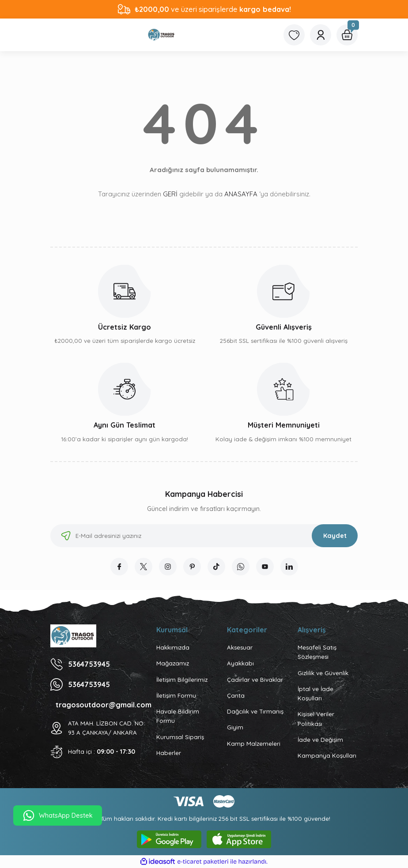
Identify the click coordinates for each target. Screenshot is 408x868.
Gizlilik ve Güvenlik (323, 673)
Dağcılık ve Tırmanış (255, 711)
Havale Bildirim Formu (178, 716)
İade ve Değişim (320, 740)
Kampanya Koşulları (327, 755)
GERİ (170, 194)
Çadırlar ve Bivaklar (255, 680)
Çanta (236, 695)
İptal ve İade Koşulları (315, 693)
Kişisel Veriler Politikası (316, 719)
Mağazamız (173, 663)
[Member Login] (321, 35)
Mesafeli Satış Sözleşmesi (317, 652)
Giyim (235, 727)
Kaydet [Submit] (335, 536)
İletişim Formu (176, 695)
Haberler (169, 753)
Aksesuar (240, 647)
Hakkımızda (173, 647)
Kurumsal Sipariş (180, 737)
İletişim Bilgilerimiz (182, 680)
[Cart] (347, 35)
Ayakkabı (240, 663)
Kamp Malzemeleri (254, 744)
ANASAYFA (241, 194)
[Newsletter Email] (204, 536)
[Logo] (162, 35)
